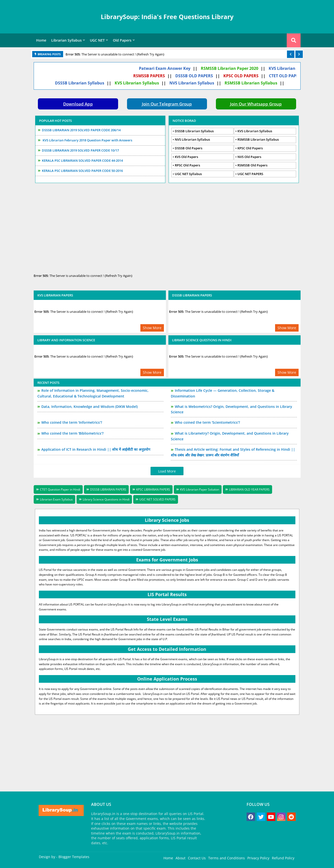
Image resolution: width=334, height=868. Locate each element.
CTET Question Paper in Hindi (60, 489)
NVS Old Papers (249, 157)
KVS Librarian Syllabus (142, 83)
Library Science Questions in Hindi (106, 499)
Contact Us (197, 858)
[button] (291, 54)
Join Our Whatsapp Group (256, 104)
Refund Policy (283, 858)
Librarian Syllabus (66, 40)
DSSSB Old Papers (189, 148)
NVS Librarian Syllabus (197, 83)
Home (41, 40)
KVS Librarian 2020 (292, 68)
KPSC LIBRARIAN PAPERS (153, 489)
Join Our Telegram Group (167, 104)
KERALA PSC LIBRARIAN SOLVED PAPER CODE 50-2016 (82, 171)
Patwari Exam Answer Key (170, 68)
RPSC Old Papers (187, 165)
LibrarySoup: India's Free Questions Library (167, 17)
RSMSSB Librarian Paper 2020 (234, 68)
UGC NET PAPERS (250, 174)
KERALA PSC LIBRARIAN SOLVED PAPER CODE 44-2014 (82, 160)
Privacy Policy (258, 858)
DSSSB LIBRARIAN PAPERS (108, 489)
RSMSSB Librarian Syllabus (256, 83)
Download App (78, 104)
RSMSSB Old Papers (252, 165)
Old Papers (122, 40)
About (180, 858)
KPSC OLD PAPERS (246, 76)
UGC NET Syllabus (188, 174)
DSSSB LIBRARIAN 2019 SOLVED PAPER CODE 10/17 (80, 150)
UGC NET (97, 40)
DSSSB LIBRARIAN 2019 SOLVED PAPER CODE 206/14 (81, 130)
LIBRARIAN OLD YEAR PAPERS (249, 489)
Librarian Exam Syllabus (56, 499)
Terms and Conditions (227, 858)
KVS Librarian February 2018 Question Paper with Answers (87, 140)
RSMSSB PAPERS (154, 76)
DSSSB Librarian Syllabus (85, 83)
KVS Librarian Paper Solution (200, 489)
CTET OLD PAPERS (291, 76)
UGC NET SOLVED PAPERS (157, 499)
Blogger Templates (74, 857)
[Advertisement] (167, 226)
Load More (167, 471)
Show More (152, 328)
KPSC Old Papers (250, 148)
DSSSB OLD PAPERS (199, 76)
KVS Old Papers (186, 157)
